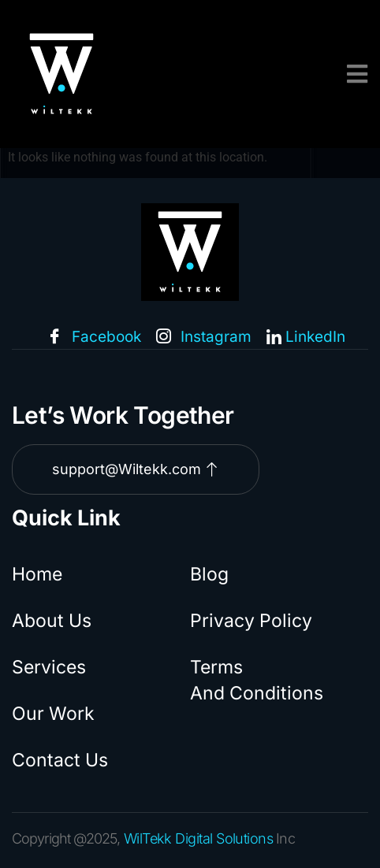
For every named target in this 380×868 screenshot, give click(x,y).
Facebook (94, 338)
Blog (209, 574)
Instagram (204, 338)
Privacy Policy (251, 621)
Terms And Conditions (257, 680)
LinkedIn (306, 337)
